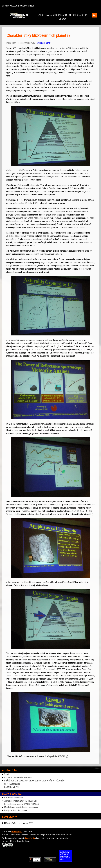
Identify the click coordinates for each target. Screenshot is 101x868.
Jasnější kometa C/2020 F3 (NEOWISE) (21, 801)
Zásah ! (7, 774)
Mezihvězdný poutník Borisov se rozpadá (21, 807)
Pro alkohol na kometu (13, 798)
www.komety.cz (17, 832)
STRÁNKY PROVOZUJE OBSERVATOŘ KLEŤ (18, 6)
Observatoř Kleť (30, 838)
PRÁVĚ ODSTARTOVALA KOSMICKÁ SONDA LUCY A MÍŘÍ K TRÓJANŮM (34, 781)
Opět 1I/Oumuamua (12, 784)
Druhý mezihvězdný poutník (16, 810)
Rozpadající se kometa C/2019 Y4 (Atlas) (21, 804)
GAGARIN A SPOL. (12, 787)
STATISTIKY (82, 15)
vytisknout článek (44, 43)
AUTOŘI (72, 15)
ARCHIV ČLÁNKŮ (60, 15)
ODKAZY (63, 19)
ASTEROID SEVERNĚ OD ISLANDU (19, 778)
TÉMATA (48, 15)
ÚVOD (40, 15)
